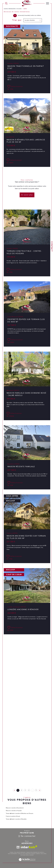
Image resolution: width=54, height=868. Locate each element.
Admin (38, 854)
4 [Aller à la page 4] (29, 790)
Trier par (17, 20)
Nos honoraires (12, 854)
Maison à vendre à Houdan (14, 811)
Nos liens (43, 854)
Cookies (31, 855)
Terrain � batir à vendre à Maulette (16, 819)
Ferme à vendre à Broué (13, 816)
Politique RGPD (24, 855)
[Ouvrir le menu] (47, 3)
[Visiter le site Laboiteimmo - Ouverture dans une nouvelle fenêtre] (27, 862)
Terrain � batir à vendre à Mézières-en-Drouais (20, 814)
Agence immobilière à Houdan (13, 9)
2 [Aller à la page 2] (21, 790)
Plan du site (21, 854)
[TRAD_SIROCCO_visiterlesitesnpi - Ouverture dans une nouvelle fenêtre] (18, 847)
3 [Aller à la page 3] (25, 790)
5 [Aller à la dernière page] (36, 790)
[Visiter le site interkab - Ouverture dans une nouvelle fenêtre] (29, 847)
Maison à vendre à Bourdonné (15, 808)
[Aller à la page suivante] (40, 790)
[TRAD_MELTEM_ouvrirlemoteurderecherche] (6, 3)
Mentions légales (30, 854)
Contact (52, 246)
